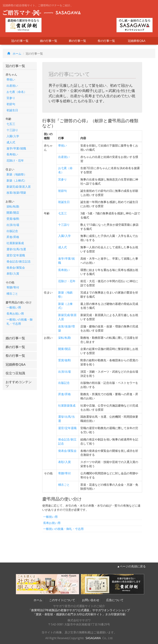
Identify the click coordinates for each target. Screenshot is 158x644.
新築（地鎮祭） (17, 174)
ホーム (13, 54)
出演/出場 (13, 225)
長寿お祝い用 (15, 314)
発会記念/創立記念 (19, 261)
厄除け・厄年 (15, 160)
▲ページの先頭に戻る (131, 566)
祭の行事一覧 (106, 41)
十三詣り (12, 130)
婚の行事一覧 (49, 41)
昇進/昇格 (13, 237)
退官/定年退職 (16, 255)
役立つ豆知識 (15, 373)
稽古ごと (12, 294)
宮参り (11, 98)
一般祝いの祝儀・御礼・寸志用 (20, 322)
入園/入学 (13, 136)
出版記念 (12, 231)
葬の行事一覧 (77, 41)
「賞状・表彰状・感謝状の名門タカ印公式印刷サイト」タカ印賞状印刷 (79, 614)
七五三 (11, 124)
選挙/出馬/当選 (16, 249)
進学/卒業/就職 (16, 148)
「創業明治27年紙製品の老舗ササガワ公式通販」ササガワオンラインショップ (79, 610)
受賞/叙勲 (13, 219)
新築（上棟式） (17, 180)
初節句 (11, 104)
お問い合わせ (91, 600)
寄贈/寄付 (13, 287)
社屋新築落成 (15, 243)
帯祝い (11, 80)
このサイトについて (62, 600)
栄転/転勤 (13, 206)
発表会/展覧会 (16, 268)
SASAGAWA (93, 638)
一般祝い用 (14, 307)
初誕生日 (12, 110)
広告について (115, 600)
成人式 (11, 142)
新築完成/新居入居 (19, 187)
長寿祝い (12, 154)
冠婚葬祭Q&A (137, 41)
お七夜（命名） (17, 92)
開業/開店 (13, 213)
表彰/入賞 (13, 274)
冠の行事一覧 (20, 41)
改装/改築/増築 (16, 193)
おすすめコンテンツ (19, 384)
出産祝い (12, 86)
